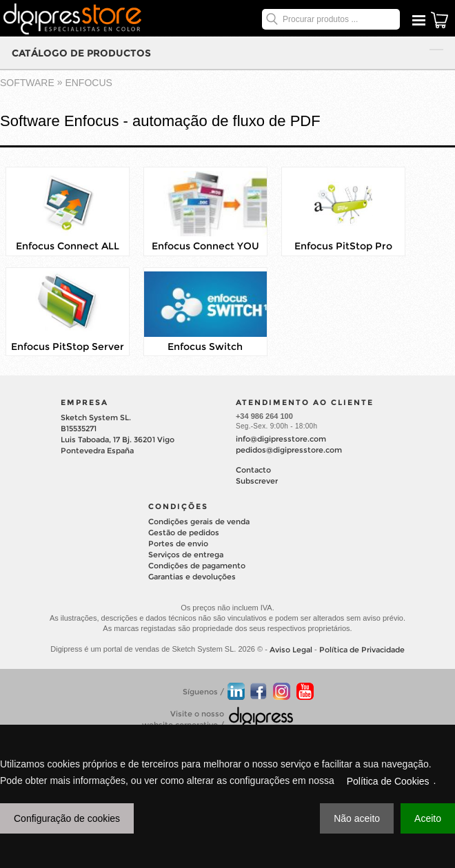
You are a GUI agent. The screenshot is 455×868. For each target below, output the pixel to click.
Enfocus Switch (205, 347)
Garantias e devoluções (192, 577)
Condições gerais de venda (199, 521)
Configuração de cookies (67, 818)
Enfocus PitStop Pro (343, 247)
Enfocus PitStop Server (68, 347)
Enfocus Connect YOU (205, 247)
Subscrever (257, 481)
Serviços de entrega (186, 555)
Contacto (253, 470)
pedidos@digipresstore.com (289, 450)
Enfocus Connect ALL (68, 247)
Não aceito (357, 818)
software (27, 83)
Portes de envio (178, 544)
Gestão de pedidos (184, 533)
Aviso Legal (291, 650)
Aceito (428, 818)
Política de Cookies (388, 781)
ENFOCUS (88, 83)
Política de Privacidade (362, 650)
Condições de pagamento (197, 566)
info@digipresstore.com (281, 439)
